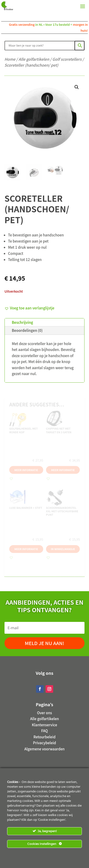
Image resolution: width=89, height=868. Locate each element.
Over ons (44, 713)
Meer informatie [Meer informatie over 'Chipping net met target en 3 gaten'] (64, 468)
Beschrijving (23, 322)
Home (10, 59)
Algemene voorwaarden (45, 749)
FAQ (44, 731)
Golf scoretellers (67, 59)
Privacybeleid (44, 743)
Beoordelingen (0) (27, 330)
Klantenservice (44, 725)
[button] (77, 87)
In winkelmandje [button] (64, 554)
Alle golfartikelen (34, 59)
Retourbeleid (44, 737)
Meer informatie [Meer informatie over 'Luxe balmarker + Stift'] (25, 554)
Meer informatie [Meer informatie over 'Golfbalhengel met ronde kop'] (25, 468)
